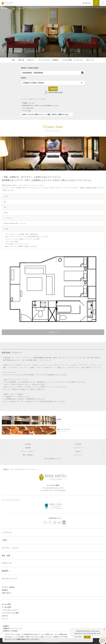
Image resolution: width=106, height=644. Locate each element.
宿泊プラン (31, 60)
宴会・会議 (6, 555)
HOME (6, 8)
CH (89, 3)
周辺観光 (5, 590)
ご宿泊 (13, 8)
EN (86, 3)
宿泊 (14, 60)
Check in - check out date (30, 68)
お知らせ (5, 616)
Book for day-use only (52, 92)
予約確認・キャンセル (28, 103)
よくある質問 (6, 607)
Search (54, 89)
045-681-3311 (48, 490)
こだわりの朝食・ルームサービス (73, 60)
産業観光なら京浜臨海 (10, 631)
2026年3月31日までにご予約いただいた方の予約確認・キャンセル (40, 106)
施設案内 (5, 571)
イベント (5, 619)
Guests (23, 78)
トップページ (7, 532)
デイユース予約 (27, 111)
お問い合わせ (6, 593)
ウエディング (7, 563)
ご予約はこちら (53, 332)
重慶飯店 (6, 626)
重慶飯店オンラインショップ (12, 628)
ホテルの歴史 (6, 604)
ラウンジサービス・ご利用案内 (48, 60)
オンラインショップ (9, 578)
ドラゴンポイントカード (10, 610)
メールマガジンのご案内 (10, 613)
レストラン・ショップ (10, 548)
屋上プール (90, 60)
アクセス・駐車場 (8, 587)
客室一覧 (21, 8)
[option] (53, 154)
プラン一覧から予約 (28, 108)
